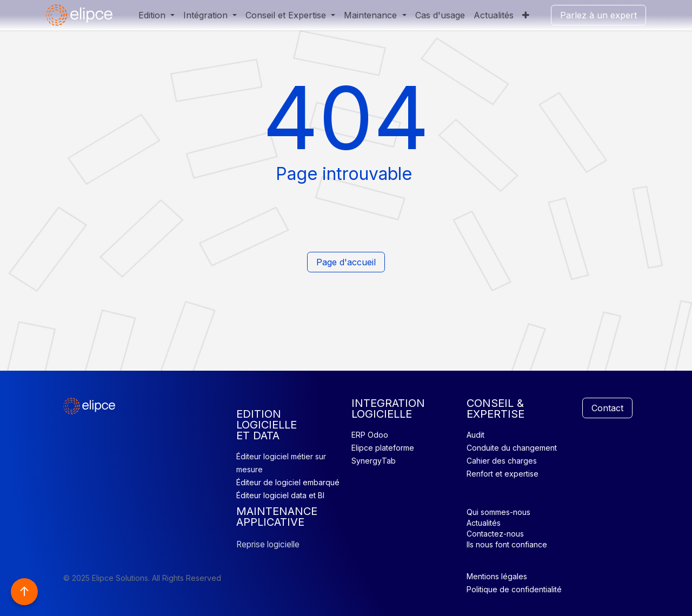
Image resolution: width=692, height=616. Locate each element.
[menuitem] (157, 15)
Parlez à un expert (598, 15)
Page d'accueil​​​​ (346, 262)
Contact (607, 408)
